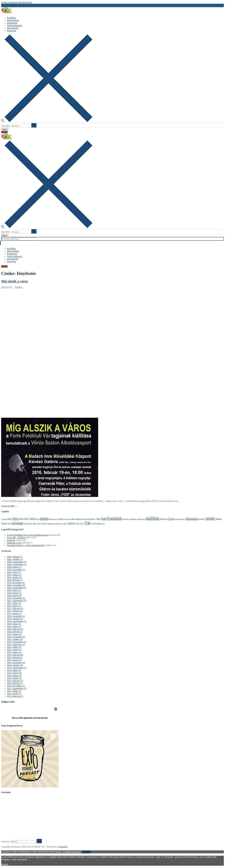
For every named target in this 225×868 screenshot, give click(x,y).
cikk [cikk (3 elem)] (72, 519)
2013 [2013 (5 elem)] (10, 519)
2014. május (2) (14, 676)
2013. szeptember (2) (17, 688)
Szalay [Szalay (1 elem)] (39, 524)
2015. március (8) (15, 655)
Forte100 (11, 540)
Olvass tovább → (9, 506)
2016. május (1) (14, 626)
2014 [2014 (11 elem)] (16, 519)
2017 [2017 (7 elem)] (27, 519)
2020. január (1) (14, 567)
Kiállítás (18, 287)
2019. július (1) (14, 572)
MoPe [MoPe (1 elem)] (9, 524)
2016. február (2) (15, 632)
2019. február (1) (15, 580)
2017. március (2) (15, 608)
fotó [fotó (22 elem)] (104, 518)
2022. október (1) (15, 559)
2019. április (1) (14, 577)
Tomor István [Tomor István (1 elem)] (59, 524)
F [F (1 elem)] (95, 519)
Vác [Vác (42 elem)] (88, 523)
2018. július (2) (14, 590)
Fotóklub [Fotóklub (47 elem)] (115, 518)
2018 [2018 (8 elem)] (33, 519)
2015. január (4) (14, 660)
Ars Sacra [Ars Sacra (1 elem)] (67, 519)
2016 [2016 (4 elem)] (21, 519)
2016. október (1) (15, 619)
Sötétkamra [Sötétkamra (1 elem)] (50, 524)
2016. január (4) (14, 634)
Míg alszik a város (14, 281)
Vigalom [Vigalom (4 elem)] (71, 523)
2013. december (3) (16, 686)
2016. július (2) (14, 624)
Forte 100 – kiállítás (16, 538)
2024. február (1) (15, 557)
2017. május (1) (14, 606)
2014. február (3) (15, 683)
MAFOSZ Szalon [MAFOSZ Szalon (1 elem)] (180, 519)
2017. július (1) (14, 603)
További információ (72, 852)
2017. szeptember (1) (17, 601)
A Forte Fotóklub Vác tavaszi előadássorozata (28, 535)
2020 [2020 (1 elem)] (37, 519)
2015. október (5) (15, 639)
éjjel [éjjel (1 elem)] (103, 524)
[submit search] (34, 125)
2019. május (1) (14, 575)
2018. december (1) (16, 583)
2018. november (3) (16, 585)
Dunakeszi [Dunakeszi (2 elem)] (79, 519)
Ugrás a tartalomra (10, 2)
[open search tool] (47, 121)
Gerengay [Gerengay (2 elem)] (133, 519)
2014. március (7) (15, 681)
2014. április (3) (14, 678)
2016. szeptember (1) (17, 621)
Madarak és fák (14, 543)
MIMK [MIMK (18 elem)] (210, 518)
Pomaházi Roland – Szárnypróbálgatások (26, 545)
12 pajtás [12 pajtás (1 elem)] (4, 519)
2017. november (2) (16, 598)
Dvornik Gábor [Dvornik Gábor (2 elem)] (89, 519)
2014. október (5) (15, 665)
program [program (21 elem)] (17, 523)
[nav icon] (5, 129)
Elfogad (86, 852)
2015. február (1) (15, 657)
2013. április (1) (14, 694)
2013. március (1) (15, 696)
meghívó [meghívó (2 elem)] (202, 519)
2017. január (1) (14, 614)
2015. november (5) (16, 637)
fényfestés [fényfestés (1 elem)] (126, 519)
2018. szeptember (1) (17, 588)
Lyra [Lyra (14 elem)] (171, 519)
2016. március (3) (15, 629)
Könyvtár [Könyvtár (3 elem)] (164, 519)
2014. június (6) (14, 673)
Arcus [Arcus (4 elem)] (61, 519)
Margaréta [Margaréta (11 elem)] (192, 519)
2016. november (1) (16, 616)
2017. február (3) (15, 611)
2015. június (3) (14, 650)
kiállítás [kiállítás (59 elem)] (153, 518)
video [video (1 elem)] (65, 524)
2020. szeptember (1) (17, 564)
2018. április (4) (14, 595)
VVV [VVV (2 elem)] (82, 523)
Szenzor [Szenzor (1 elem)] (44, 524)
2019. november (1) (16, 570)
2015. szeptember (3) (17, 642)
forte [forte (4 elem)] (99, 519)
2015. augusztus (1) (16, 645)
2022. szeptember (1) (17, 562)
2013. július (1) (14, 691)
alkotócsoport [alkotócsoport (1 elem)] (53, 519)
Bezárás (5, 864)
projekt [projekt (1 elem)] (26, 524)
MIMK (4, 132)
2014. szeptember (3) (17, 668)
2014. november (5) (16, 663)
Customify (63, 847)
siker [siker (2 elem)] (34, 523)
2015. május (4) (14, 652)
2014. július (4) (14, 670)
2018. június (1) (14, 593)
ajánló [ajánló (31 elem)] (44, 518)
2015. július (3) (14, 647)
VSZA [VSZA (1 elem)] (77, 524)
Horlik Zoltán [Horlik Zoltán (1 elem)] (141, 519)
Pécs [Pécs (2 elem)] (30, 523)
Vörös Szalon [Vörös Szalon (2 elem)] (97, 523)
